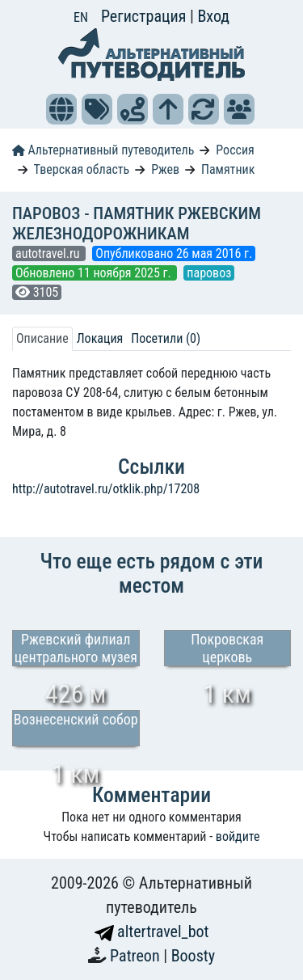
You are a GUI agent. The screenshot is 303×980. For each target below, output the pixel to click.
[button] (61, 109)
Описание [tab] (42, 338)
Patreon (137, 956)
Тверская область (82, 169)
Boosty (193, 956)
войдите (238, 836)
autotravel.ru (49, 253)
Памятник (228, 169)
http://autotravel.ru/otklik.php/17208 (106, 489)
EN (81, 17)
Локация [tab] (100, 338)
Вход (213, 16)
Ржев (165, 169)
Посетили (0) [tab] (166, 338)
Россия (235, 150)
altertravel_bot (152, 931)
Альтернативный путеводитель (103, 150)
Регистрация (145, 16)
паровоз (209, 273)
